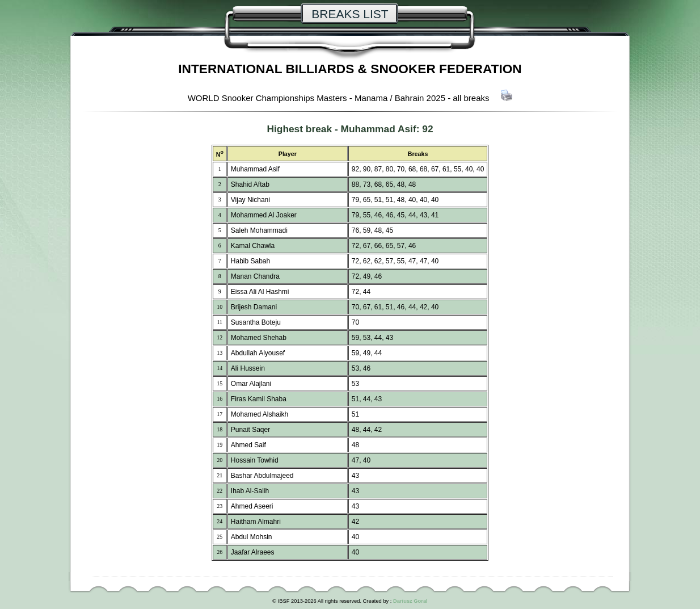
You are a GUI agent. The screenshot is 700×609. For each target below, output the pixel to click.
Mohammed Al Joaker (264, 215)
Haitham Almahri (256, 522)
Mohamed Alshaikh (260, 414)
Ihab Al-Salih (250, 491)
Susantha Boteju (256, 322)
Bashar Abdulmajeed (262, 476)
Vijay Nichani (250, 200)
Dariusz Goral (410, 601)
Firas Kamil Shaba (259, 399)
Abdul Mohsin (252, 537)
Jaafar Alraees (253, 552)
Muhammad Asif (378, 129)
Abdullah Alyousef (258, 353)
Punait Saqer (250, 430)
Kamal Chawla (253, 246)
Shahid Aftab (250, 184)
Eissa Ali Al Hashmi (260, 292)
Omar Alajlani (251, 384)
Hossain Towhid (255, 460)
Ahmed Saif (248, 445)
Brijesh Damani (254, 307)
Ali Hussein (248, 368)
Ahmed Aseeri (252, 506)
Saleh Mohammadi (259, 230)
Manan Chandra (255, 276)
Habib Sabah (250, 261)
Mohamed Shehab (259, 338)
